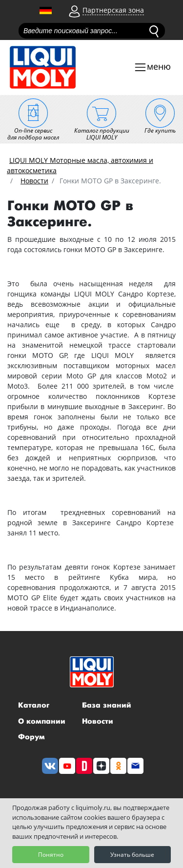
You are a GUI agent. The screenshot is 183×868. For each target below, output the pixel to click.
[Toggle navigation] (152, 68)
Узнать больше (132, 855)
